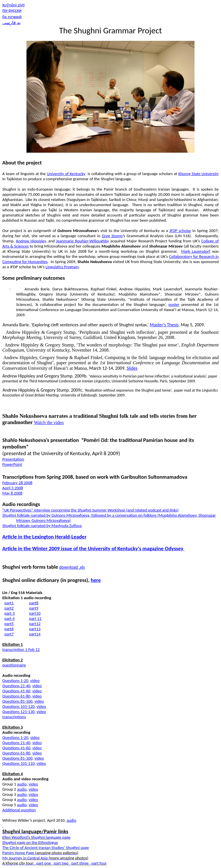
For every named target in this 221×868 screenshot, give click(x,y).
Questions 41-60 (16, 691)
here (96, 580)
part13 (35, 629)
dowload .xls (72, 567)
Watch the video (49, 422)
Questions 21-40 (16, 686)
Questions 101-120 (18, 706)
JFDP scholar (180, 231)
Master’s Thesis (164, 325)
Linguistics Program (62, 267)
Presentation (13, 459)
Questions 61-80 (16, 696)
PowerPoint (12, 464)
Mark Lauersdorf (196, 251)
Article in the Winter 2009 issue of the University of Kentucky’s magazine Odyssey (93, 548)
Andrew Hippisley (31, 241)
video (35, 681)
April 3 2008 (13, 488)
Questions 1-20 (15, 681)
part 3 (9, 613)
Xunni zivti (13, 5)
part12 (35, 624)
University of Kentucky (66, 174)
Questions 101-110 (18, 763)
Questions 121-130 (18, 712)
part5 (9, 624)
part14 (35, 634)
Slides (132, 368)
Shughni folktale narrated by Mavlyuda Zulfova (42, 526)
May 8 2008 (12, 493)
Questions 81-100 (17, 701)
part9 (34, 608)
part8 (34, 603)
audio (22, 784)
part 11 (35, 618)
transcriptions (14, 717)
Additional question (19, 810)
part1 (9, 603)
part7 (9, 634)
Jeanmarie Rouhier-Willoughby (83, 241)
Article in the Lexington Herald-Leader (44, 537)
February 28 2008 (17, 483)
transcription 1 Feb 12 (21, 649)
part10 (35, 613)
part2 (9, 608)
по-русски (12, 10)
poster (174, 304)
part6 (9, 629)
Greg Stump (112, 236)
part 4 (9, 618)
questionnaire (14, 665)
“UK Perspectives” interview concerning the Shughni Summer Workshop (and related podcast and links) (91, 510)
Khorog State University (199, 174)
